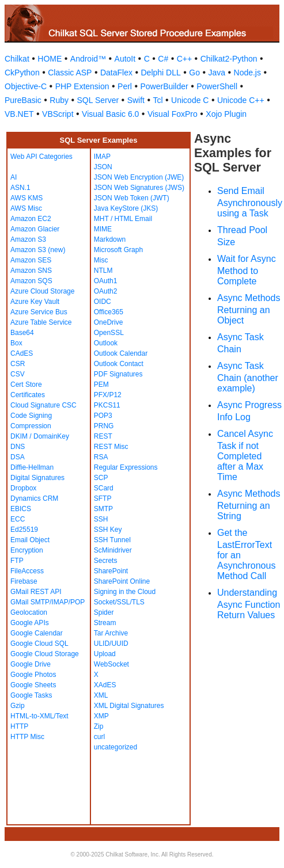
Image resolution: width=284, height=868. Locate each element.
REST (103, 436)
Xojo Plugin (226, 114)
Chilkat (17, 59)
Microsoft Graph (118, 250)
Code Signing (31, 416)
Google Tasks (31, 695)
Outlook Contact (119, 364)
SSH (101, 519)
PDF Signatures (118, 374)
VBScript (58, 114)
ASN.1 (20, 188)
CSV (18, 374)
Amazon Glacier (35, 229)
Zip (99, 726)
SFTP (103, 498)
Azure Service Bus (39, 312)
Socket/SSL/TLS (119, 602)
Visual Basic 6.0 (110, 114)
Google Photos (33, 675)
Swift (136, 100)
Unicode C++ (241, 100)
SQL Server (98, 100)
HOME (50, 59)
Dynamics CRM (34, 498)
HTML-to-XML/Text (39, 716)
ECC (18, 519)
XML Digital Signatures (129, 706)
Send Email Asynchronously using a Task (250, 202)
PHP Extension (82, 86)
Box (16, 343)
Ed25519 (24, 530)
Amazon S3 (28, 239)
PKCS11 (107, 405)
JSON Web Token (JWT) (132, 198)
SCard (104, 488)
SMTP (103, 509)
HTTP (19, 726)
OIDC (103, 302)
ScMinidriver (113, 550)
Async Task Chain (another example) (248, 377)
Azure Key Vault (35, 302)
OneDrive (109, 322)
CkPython (22, 73)
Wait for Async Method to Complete (247, 270)
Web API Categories (41, 157)
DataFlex (116, 73)
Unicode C (190, 100)
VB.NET (19, 114)
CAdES (22, 353)
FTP (17, 561)
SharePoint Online (122, 581)
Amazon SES (31, 260)
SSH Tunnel (112, 540)
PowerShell (217, 86)
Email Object (30, 540)
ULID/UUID (111, 644)
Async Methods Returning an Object (249, 309)
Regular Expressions (126, 467)
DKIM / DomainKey (40, 436)
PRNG (104, 426)
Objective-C (26, 86)
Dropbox (23, 488)
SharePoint (111, 571)
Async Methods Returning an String (249, 505)
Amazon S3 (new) (38, 250)
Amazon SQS (31, 281)
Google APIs (30, 623)
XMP (101, 716)
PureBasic (23, 100)
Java (217, 73)
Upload (105, 654)
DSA (18, 457)
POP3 (103, 416)
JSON (103, 167)
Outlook (106, 343)
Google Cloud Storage (45, 654)
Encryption (27, 550)
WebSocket (111, 664)
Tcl (158, 100)
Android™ (88, 59)
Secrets (106, 561)
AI (14, 177)
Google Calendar (37, 633)
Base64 (22, 333)
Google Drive (31, 664)
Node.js (247, 73)
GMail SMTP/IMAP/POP (48, 602)
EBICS (21, 509)
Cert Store (26, 384)
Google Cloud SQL (39, 644)
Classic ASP (70, 73)
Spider (104, 612)
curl (99, 737)
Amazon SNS (31, 271)
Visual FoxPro (173, 114)
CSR (18, 364)
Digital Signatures (37, 478)
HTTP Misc (27, 737)
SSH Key (108, 530)
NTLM (103, 271)
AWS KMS (26, 198)
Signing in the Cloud (125, 592)
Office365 (109, 312)
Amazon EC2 (31, 219)
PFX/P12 (108, 395)
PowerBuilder (164, 86)
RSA (101, 457)
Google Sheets (33, 685)
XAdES (105, 685)
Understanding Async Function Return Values (249, 604)
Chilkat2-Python (229, 59)
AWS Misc (26, 208)
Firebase (24, 581)
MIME (103, 229)
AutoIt (125, 59)
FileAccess (27, 571)
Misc (101, 260)
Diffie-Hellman (32, 467)
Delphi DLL (160, 73)
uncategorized (116, 747)
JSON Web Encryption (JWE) (139, 177)
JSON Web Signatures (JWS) (139, 188)
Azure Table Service (41, 322)
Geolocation (29, 612)
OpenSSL (109, 333)
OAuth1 (106, 281)
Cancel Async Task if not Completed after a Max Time (245, 455)
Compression (31, 426)
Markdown (110, 239)
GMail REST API (36, 592)
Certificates (28, 395)
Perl (125, 86)
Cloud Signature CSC (43, 405)
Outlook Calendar (121, 353)
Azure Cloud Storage (42, 291)
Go (194, 73)
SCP (101, 478)
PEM (101, 384)
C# (163, 59)
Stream (105, 623)
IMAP (102, 157)
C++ (184, 59)
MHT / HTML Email (123, 219)
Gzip (18, 706)
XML (101, 695)
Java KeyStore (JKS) (126, 208)
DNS (18, 447)
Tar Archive (111, 633)
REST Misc (111, 447)
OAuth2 (106, 291)
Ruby (59, 100)
